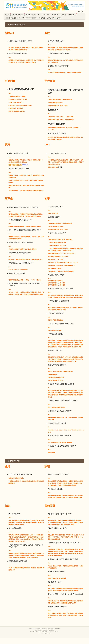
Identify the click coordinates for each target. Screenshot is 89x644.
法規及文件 (51, 18)
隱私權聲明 (58, 635)
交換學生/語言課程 (18, 15)
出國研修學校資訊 (11, 18)
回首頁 (7, 15)
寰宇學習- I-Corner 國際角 (28, 18)
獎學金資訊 (72, 15)
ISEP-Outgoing (44, 15)
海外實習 (63, 15)
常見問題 (42, 18)
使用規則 (53, 635)
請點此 (60, 167)
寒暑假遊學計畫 (31, 15)
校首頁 (59, 18)
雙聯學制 (55, 15)
